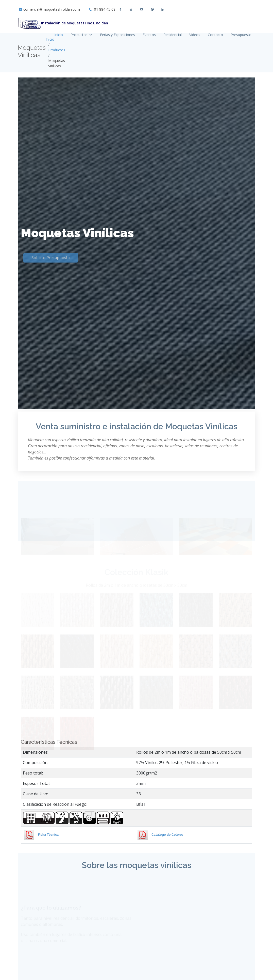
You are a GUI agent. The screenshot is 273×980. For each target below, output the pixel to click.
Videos (195, 35)
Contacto (215, 35)
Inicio (59, 35)
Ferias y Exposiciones (117, 35)
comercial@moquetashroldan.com (52, 9)
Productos (79, 35)
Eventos (149, 35)
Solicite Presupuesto (51, 252)
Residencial (173, 35)
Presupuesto (241, 35)
